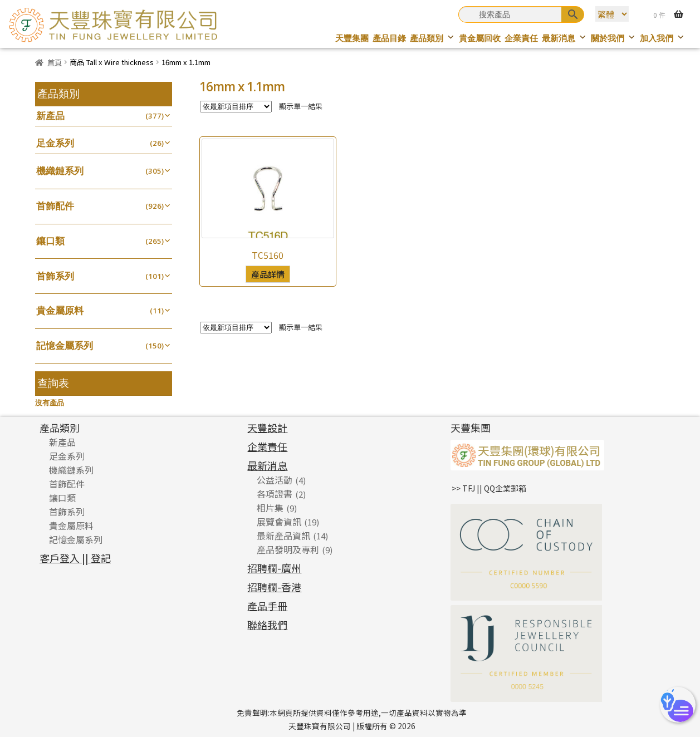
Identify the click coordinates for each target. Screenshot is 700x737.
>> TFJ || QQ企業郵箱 (489, 488)
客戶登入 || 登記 (75, 558)
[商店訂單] (236, 107)
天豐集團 (352, 38)
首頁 (55, 62)
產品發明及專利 (288, 549)
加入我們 (662, 38)
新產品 (50, 116)
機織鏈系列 (60, 171)
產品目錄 (389, 38)
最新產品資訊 (283, 535)
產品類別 (432, 38)
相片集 (270, 508)
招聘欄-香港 (274, 587)
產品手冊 (267, 606)
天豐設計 (267, 428)
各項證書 (275, 494)
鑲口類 (50, 241)
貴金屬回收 (480, 38)
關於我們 (613, 38)
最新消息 (564, 38)
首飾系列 (55, 276)
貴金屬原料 (60, 310)
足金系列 (55, 143)
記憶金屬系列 (65, 345)
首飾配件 (55, 206)
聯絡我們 (267, 625)
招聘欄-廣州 (274, 568)
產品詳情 (268, 274)
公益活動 (275, 480)
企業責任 (521, 38)
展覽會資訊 (279, 522)
